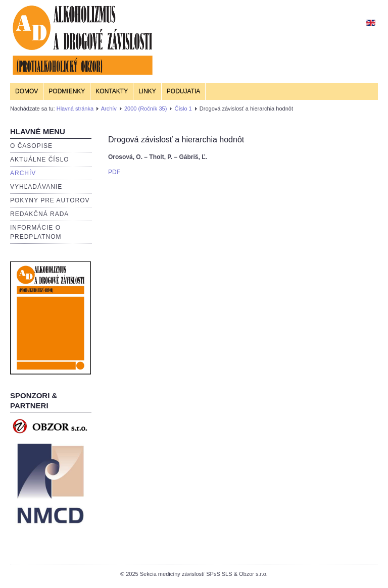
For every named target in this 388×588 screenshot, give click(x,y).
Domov (27, 91)
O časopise (31, 146)
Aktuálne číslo (40, 159)
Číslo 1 (183, 109)
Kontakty (112, 91)
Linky (147, 91)
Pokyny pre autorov (50, 200)
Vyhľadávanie (36, 187)
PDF (114, 172)
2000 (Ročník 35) (145, 109)
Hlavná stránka (75, 109)
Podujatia (183, 91)
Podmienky (67, 91)
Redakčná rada (39, 214)
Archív (109, 109)
